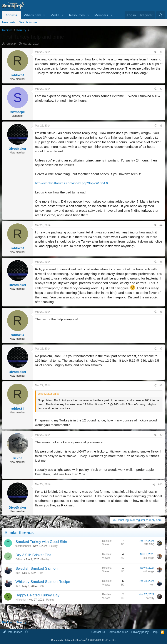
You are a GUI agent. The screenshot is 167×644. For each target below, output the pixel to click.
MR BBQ (149, 544)
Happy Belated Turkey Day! (38, 595)
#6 (161, 312)
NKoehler (21, 600)
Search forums (28, 22)
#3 (161, 126)
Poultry (53, 546)
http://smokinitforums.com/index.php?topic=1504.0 (71, 183)
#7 (161, 349)
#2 (161, 89)
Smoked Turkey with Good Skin (41, 542)
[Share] (155, 52)
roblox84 (11, 44)
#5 (161, 262)
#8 (161, 385)
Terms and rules (118, 632)
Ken (18, 573)
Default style (13, 632)
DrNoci (19, 559)
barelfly (150, 598)
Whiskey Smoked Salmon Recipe (43, 582)
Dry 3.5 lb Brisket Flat (33, 555)
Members (101, 15)
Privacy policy (140, 632)
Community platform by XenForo (83, 640)
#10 (160, 484)
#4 (161, 225)
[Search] (161, 15)
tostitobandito (23, 546)
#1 (161, 52)
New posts (9, 22)
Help (155, 632)
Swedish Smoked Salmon (37, 568)
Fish (41, 573)
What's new (32, 15)
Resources (77, 15)
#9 (161, 435)
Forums (11, 15)
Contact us (98, 632)
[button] (44, 15)
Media (55, 15)
